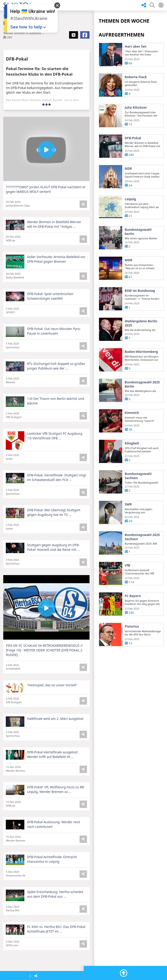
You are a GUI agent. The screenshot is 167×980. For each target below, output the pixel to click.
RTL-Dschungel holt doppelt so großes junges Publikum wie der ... (56, 367)
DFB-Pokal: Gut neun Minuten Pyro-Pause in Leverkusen (54, 332)
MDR (129, 261)
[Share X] (74, 35)
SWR (128, 505)
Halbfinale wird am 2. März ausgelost (55, 719)
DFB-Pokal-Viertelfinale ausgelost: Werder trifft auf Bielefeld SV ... (53, 755)
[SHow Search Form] (152, 5)
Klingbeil (132, 444)
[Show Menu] (30, 976)
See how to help (26, 27)
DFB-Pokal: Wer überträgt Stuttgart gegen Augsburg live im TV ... (54, 513)
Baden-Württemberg (141, 352)
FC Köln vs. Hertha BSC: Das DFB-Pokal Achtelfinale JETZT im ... (56, 930)
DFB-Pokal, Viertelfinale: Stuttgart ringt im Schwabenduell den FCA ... (56, 478)
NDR (128, 169)
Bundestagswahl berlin (138, 232)
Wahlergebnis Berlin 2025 (141, 324)
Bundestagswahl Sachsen (138, 476)
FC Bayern (133, 597)
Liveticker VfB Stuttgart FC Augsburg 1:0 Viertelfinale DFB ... (55, 436)
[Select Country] (161, 5)
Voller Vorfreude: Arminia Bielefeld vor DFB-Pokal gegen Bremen (56, 260)
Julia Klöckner (136, 108)
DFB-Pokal (133, 138)
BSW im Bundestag (140, 291)
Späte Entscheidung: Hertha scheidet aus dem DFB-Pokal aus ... (55, 895)
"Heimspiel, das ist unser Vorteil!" (52, 686)
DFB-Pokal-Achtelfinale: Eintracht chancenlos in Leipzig (52, 860)
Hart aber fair (136, 46)
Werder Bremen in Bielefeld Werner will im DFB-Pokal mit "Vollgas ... (54, 225)
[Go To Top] (124, 973)
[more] (47, 104)
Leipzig (130, 200)
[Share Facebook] (85, 35)
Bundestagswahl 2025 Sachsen (142, 538)
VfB (128, 566)
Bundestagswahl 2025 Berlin (142, 385)
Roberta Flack (136, 77)
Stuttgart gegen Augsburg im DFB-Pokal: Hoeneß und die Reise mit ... (53, 548)
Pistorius (132, 627)
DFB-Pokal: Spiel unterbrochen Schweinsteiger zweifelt (50, 297)
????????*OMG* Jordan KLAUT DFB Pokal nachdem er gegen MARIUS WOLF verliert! (46, 189)
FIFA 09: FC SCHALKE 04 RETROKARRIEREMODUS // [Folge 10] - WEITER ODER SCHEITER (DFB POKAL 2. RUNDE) (44, 651)
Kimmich (132, 413)
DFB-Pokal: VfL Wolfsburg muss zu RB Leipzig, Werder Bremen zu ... (55, 790)
